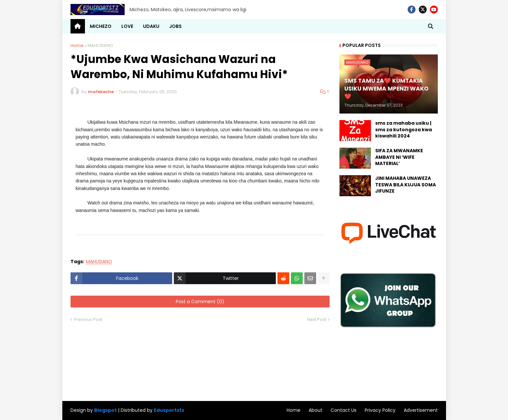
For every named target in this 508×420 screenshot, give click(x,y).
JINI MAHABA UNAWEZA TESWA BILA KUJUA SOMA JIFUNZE (406, 185)
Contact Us (344, 410)
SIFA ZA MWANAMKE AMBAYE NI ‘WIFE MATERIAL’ (399, 157)
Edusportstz (169, 410)
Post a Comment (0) (200, 302)
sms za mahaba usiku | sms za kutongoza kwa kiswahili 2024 (404, 130)
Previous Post (88, 319)
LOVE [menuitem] (127, 26)
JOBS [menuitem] (175, 26)
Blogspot (105, 410)
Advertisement (421, 410)
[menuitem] (78, 26)
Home (77, 45)
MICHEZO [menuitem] (101, 26)
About (315, 410)
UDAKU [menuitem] (151, 26)
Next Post (317, 319)
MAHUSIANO (100, 45)
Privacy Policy (380, 410)
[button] (431, 26)
